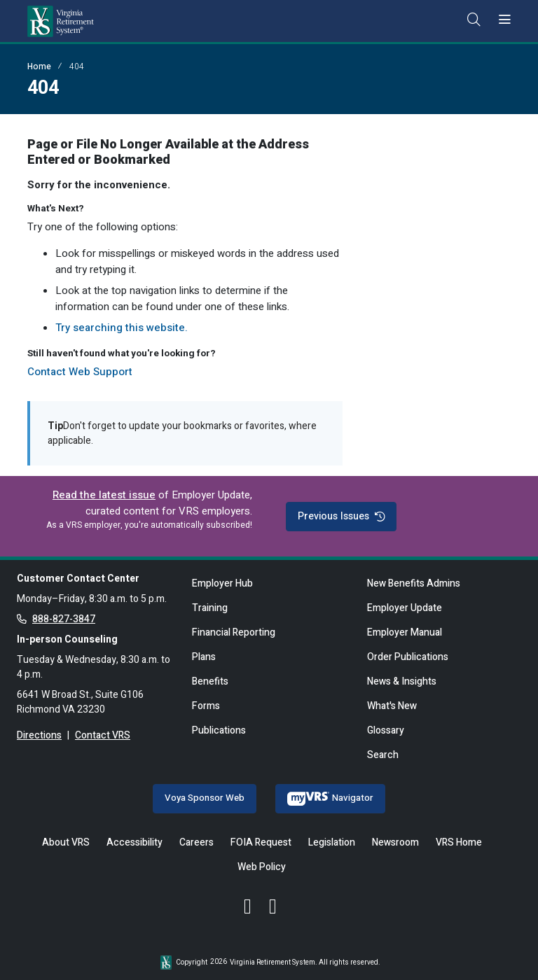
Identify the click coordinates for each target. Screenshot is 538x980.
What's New (392, 706)
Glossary (386, 730)
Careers (196, 842)
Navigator (330, 798)
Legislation (332, 842)
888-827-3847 (64, 619)
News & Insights (402, 681)
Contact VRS (103, 735)
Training (210, 608)
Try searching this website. (122, 328)
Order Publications (408, 657)
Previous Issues (341, 516)
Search (383, 755)
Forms (206, 706)
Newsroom (395, 842)
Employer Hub (222, 583)
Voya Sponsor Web (205, 798)
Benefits (210, 681)
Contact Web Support (80, 372)
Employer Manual (405, 632)
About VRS (66, 842)
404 (77, 66)
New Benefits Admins (414, 583)
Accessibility (134, 842)
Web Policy (262, 867)
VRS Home (459, 842)
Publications (219, 730)
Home (39, 66)
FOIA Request (261, 842)
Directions (39, 735)
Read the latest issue (104, 495)
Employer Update (405, 608)
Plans (204, 657)
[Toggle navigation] (505, 20)
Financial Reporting (234, 632)
